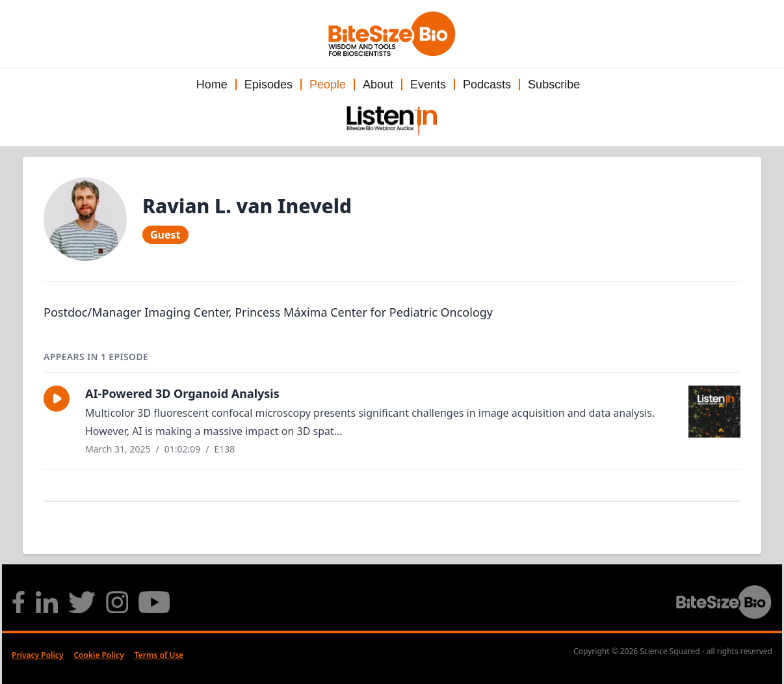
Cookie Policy (98, 655)
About (378, 85)
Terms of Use (159, 655)
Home (212, 85)
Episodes (268, 85)
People (328, 85)
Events (428, 85)
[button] (57, 399)
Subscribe (554, 85)
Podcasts (487, 85)
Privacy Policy (37, 655)
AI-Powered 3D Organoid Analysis (182, 393)
